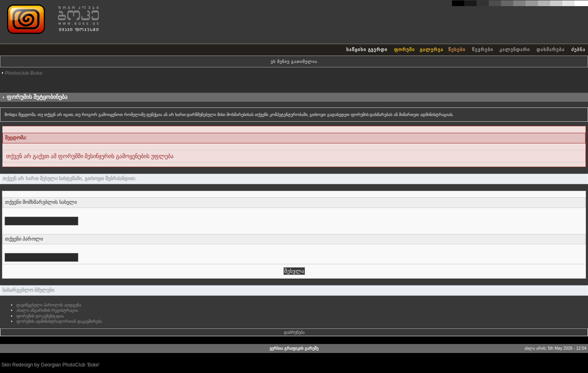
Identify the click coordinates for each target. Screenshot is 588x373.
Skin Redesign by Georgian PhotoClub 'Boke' (50, 365)
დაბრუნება (294, 332)
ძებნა (578, 49)
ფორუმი (404, 49)
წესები (457, 49)
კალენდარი (515, 49)
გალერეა (432, 49)
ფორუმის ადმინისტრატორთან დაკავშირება (59, 321)
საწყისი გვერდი (367, 49)
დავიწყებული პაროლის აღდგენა (49, 305)
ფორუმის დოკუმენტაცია (40, 316)
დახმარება (551, 49)
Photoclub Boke (23, 73)
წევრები (483, 49)
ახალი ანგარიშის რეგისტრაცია (47, 310)
